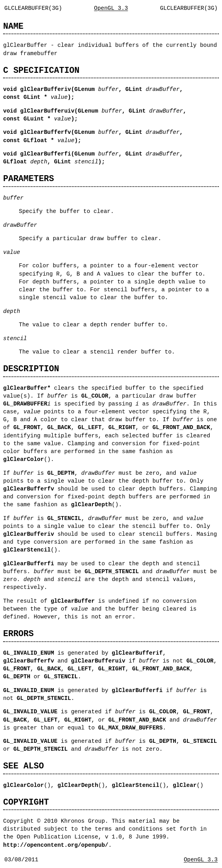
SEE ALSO (24, 766)
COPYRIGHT (26, 802)
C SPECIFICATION (41, 70)
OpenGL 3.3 (111, 8)
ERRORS (18, 634)
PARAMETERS (28, 179)
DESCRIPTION (31, 369)
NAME (13, 26)
